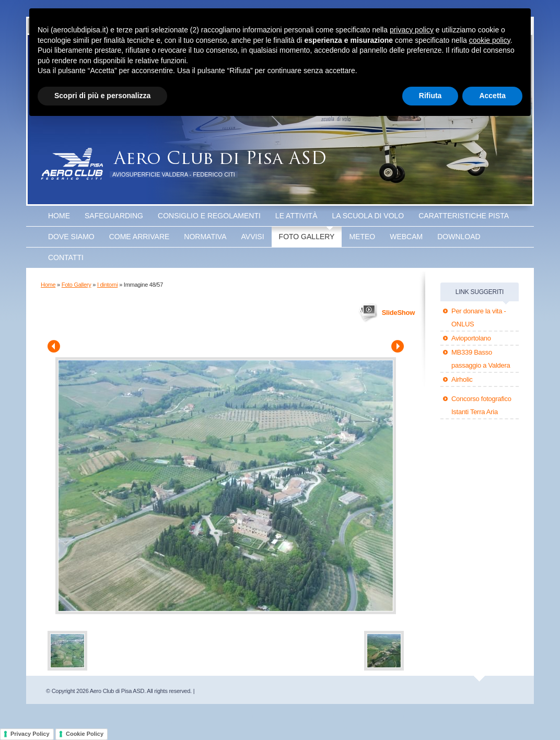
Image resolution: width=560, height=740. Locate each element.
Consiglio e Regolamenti (209, 216)
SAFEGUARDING (114, 216)
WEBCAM (406, 237)
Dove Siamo (71, 237)
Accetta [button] (492, 96)
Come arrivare (139, 237)
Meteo (362, 237)
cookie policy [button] (490, 40)
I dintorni (108, 285)
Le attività (296, 216)
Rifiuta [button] (430, 96)
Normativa (205, 237)
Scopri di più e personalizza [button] (102, 96)
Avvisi (253, 237)
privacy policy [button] (412, 30)
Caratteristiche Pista (464, 216)
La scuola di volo (368, 216)
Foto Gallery (307, 237)
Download (459, 237)
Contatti (66, 257)
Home (59, 216)
